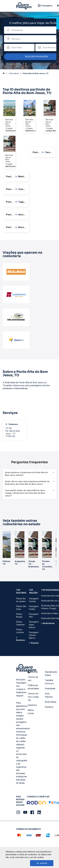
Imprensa (32, 705)
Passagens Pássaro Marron (34, 635)
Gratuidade (50, 688)
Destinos (49, 707)
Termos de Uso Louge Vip (33, 697)
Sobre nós (33, 672)
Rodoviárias (51, 702)
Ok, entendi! (42, 863)
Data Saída (17, 47)
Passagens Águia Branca (34, 625)
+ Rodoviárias (48, 623)
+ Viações (34, 643)
